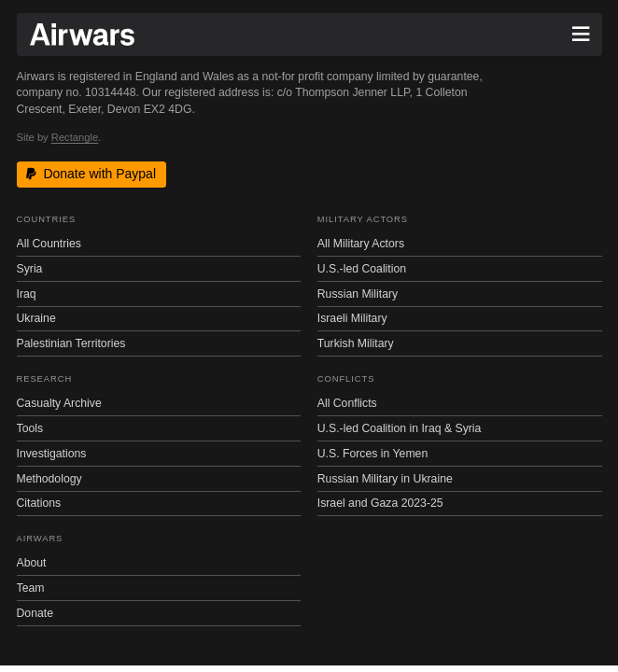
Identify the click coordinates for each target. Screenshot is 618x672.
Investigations (52, 454)
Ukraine (36, 318)
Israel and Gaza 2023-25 (380, 503)
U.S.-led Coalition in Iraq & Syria (400, 428)
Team (31, 588)
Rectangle (75, 137)
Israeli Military (352, 318)
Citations (39, 503)
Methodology (49, 479)
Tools (30, 428)
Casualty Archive (59, 403)
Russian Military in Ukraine (385, 479)
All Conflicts (347, 403)
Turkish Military (356, 343)
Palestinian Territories (71, 343)
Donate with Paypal (91, 174)
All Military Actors (361, 244)
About (32, 563)
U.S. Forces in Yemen (372, 454)
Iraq (27, 294)
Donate (35, 613)
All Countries (49, 244)
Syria (30, 269)
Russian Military (358, 294)
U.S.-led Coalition (362, 269)
